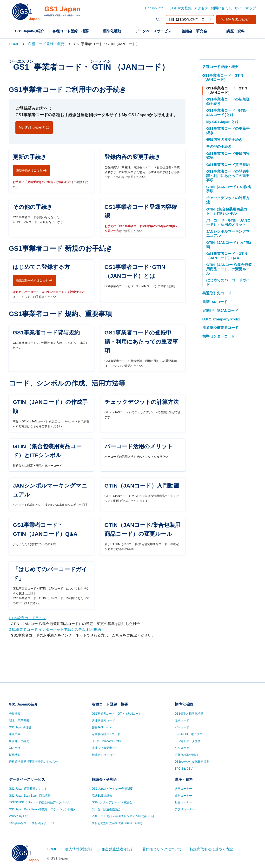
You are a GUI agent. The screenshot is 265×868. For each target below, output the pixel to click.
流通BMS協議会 (102, 796)
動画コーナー (183, 802)
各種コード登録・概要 (71, 31)
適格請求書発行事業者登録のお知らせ (33, 762)
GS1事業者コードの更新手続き (228, 131)
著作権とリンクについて (162, 849)
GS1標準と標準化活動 (189, 714)
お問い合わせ (221, 8)
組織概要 (15, 734)
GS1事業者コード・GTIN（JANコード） (223, 78)
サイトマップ (245, 8)
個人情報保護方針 (79, 849)
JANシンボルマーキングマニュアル (228, 234)
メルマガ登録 (181, 8)
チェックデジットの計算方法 (228, 200)
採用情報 (15, 755)
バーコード (182, 727)
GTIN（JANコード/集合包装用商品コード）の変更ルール (229, 269)
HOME (14, 44)
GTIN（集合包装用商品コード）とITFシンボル (229, 211)
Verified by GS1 (19, 816)
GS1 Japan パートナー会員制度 (112, 789)
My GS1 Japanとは (34, 127)
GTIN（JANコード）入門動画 (228, 245)
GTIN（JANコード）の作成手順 (228, 189)
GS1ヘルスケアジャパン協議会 (112, 802)
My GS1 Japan (238, 19)
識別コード (182, 720)
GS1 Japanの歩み (20, 727)
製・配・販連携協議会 (106, 809)
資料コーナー (183, 796)
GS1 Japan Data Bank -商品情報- (30, 796)
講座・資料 (235, 31)
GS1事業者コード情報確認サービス (32, 823)
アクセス (201, 8)
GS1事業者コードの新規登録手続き (228, 102)
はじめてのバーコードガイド (228, 282)
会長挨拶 (15, 714)
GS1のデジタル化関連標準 (192, 762)
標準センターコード (219, 336)
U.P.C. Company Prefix (221, 319)
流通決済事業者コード (220, 328)
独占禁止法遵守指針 (118, 849)
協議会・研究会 (194, 31)
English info (154, 8)
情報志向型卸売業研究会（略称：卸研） (118, 823)
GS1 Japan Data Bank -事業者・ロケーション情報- (42, 809)
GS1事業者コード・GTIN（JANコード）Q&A (227, 256)
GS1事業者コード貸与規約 (228, 165)
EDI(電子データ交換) (188, 741)
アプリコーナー (185, 809)
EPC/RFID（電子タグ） (190, 734)
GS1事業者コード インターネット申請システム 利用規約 (55, 660)
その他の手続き (219, 147)
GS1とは (15, 748)
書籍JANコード (215, 302)
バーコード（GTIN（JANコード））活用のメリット (228, 223)
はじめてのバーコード (190, 19)
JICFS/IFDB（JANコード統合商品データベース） (41, 802)
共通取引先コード (217, 293)
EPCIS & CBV (184, 769)
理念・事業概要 (19, 720)
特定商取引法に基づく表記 (211, 849)
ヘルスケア (182, 748)
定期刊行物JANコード (220, 311)
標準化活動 (112, 31)
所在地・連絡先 (19, 741)
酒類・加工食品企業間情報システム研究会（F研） (124, 816)
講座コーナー (183, 789)
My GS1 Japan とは (222, 122)
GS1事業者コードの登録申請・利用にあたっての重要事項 (228, 176)
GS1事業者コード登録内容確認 (228, 156)
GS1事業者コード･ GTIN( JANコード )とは (227, 113)
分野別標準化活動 (186, 755)
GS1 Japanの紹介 (30, 31)
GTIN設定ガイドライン (28, 649)
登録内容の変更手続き (224, 140)
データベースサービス (153, 31)
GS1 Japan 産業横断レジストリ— (31, 789)
